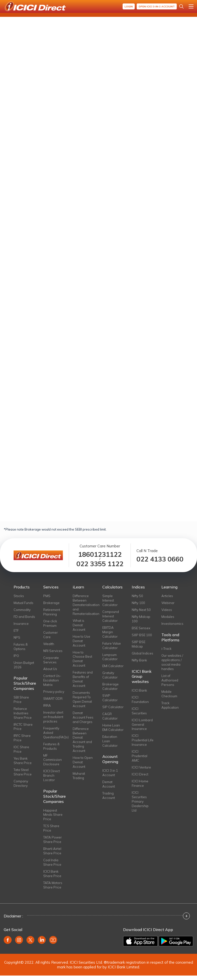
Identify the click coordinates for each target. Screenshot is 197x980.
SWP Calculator (110, 698)
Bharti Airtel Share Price (52, 851)
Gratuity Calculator (110, 675)
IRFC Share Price (22, 738)
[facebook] (8, 940)
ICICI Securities (139, 711)
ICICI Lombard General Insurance (142, 724)
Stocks (19, 596)
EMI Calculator (113, 666)
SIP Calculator (113, 707)
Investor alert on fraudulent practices (53, 717)
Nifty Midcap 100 (141, 619)
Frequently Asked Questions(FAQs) (54, 733)
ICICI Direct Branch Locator (52, 775)
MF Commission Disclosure (53, 760)
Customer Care (51, 635)
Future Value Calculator (112, 646)
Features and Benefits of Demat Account (83, 679)
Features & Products (51, 746)
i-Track (166, 649)
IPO (16, 656)
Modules (168, 617)
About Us (50, 669)
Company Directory (21, 783)
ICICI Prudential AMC (140, 756)
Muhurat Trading (79, 776)
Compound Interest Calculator (111, 616)
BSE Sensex (141, 628)
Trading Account (109, 795)
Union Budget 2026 (24, 665)
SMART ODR (53, 699)
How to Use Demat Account (81, 641)
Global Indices (142, 653)
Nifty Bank (139, 660)
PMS (47, 596)
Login (129, 7)
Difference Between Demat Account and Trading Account (82, 740)
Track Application (170, 705)
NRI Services (53, 651)
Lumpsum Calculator (110, 657)
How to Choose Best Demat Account (82, 659)
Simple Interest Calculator (110, 600)
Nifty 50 (137, 596)
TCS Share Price (51, 828)
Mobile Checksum (169, 694)
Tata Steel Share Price (23, 772)
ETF (16, 630)
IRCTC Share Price (23, 727)
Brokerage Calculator (110, 686)
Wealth (49, 644)
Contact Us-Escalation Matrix (52, 680)
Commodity (22, 610)
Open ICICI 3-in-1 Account (157, 7)
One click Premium (50, 623)
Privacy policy (54, 692)
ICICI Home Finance (140, 783)
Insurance (21, 624)
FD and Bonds (24, 617)
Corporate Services (51, 660)
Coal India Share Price (52, 862)
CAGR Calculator (110, 716)
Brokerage (51, 603)
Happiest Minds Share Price (53, 815)
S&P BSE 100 (142, 635)
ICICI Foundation (140, 700)
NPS (17, 637)
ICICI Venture (141, 767)
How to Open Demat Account (83, 762)
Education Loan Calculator (110, 741)
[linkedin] (42, 940)
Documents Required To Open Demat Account (82, 699)
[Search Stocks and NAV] (181, 6)
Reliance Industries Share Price (23, 713)
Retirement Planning (52, 612)
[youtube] (53, 940)
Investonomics (172, 624)
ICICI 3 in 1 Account (110, 773)
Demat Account (109, 784)
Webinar (168, 603)
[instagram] (19, 940)
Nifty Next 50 (141, 610)
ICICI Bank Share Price (52, 874)
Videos (167, 610)
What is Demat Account (79, 625)
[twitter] (30, 940)
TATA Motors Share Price (53, 885)
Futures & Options (21, 647)
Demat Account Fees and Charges (83, 717)
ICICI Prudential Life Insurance (143, 740)
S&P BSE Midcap (139, 644)
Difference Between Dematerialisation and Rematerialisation (84, 605)
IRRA (47, 705)
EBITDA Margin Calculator (110, 632)
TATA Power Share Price (53, 840)
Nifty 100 (138, 603)
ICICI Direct (140, 774)
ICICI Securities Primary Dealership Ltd (140, 801)
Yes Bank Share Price (23, 761)
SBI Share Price (21, 700)
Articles (167, 596)
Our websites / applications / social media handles (172, 662)
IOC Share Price (21, 749)
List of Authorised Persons (170, 680)
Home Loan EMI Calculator (113, 727)
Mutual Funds (23, 603)
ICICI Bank (139, 690)
